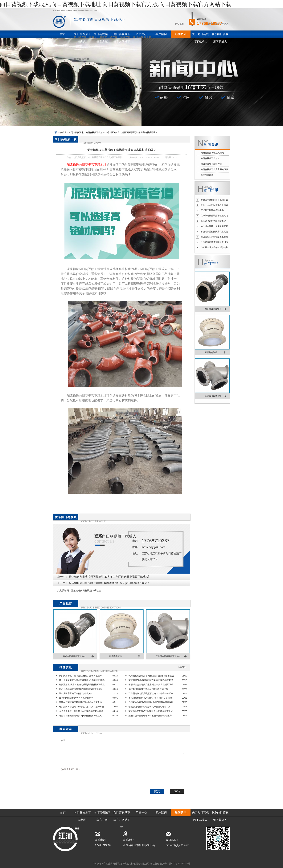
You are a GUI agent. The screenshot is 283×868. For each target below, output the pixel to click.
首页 (71, 132)
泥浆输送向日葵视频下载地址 (86, 591)
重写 (177, 791)
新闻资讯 (79, 132)
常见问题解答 (207, 175)
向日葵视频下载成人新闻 (212, 153)
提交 (157, 791)
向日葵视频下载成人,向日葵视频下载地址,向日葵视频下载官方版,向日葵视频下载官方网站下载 (116, 4)
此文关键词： (64, 591)
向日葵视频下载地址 (95, 132)
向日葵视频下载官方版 (211, 164)
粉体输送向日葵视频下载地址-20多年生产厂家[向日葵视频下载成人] (109, 577)
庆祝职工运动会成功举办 (212, 210)
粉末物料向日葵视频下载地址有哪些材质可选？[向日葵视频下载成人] (110, 583)
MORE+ (182, 667)
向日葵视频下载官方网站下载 (214, 169)
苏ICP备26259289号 (180, 864)
